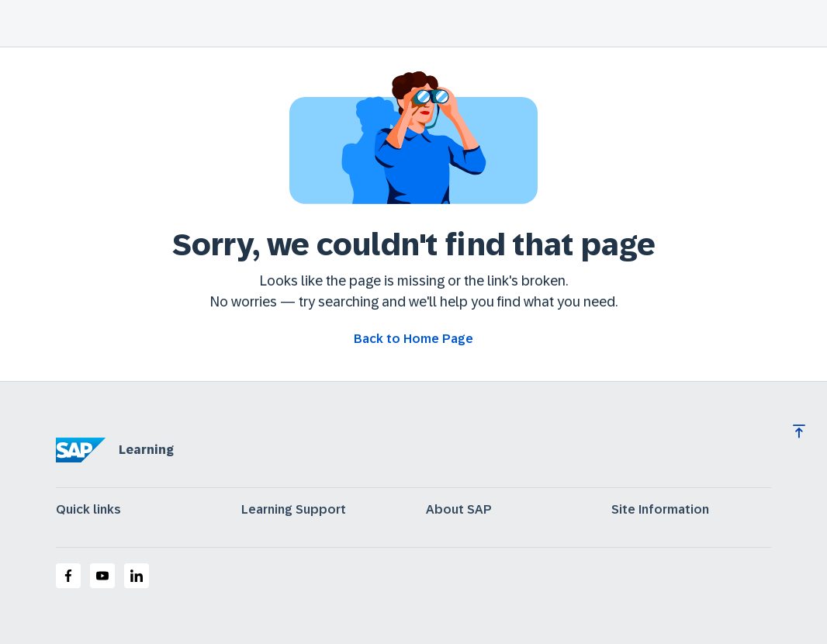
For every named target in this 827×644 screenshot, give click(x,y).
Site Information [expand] (660, 510)
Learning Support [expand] (294, 510)
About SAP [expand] (459, 510)
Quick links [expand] (88, 510)
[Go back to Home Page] (413, 339)
